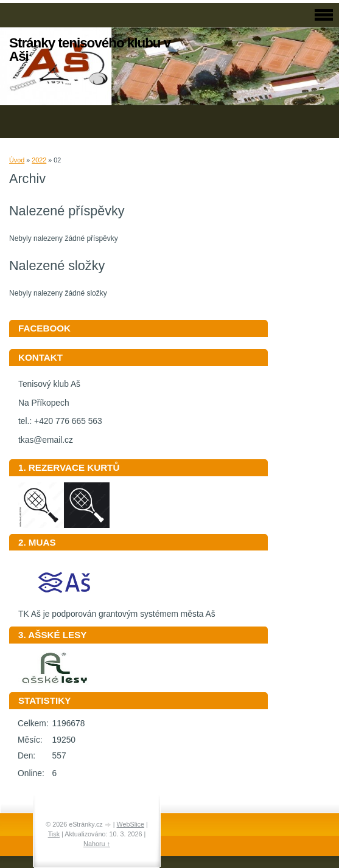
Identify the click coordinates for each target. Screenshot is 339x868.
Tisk (54, 834)
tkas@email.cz (46, 440)
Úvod (17, 160)
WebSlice (131, 824)
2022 (39, 160)
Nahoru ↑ (97, 844)
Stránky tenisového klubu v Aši (90, 50)
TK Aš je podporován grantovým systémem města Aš (117, 610)
